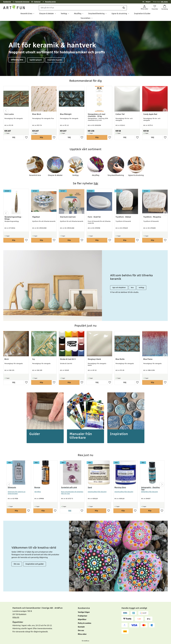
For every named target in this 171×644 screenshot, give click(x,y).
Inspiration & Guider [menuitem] (142, 14)
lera (132, 287)
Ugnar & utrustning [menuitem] (119, 14)
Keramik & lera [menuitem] (26, 14)
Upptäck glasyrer (36, 60)
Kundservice (7, 2)
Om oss (17, 564)
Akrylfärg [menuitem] (78, 14)
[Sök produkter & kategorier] (83, 8)
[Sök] (124, 8)
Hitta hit (16, 618)
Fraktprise (37, 2)
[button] (155, 7)
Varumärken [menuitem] (85, 18)
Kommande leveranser (22, 2)
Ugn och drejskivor (119, 287)
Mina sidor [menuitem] (82, 634)
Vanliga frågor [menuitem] (84, 612)
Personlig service (50, 2)
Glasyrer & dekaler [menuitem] (46, 14)
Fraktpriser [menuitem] (83, 616)
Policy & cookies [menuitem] (85, 623)
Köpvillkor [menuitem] (82, 620)
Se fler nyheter (85, 183)
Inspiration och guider (35, 564)
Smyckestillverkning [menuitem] (96, 14)
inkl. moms (164, 2)
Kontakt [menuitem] (81, 627)
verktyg (141, 287)
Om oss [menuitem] (81, 631)
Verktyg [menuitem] (64, 14)
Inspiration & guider (55, 60)
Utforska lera (17, 60)
